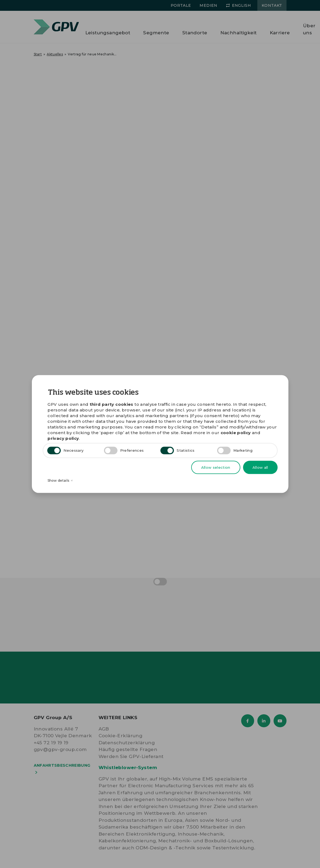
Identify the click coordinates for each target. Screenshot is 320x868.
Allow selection (216, 467)
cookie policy (236, 432)
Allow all (260, 467)
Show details (60, 481)
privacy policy (63, 438)
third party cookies (112, 404)
